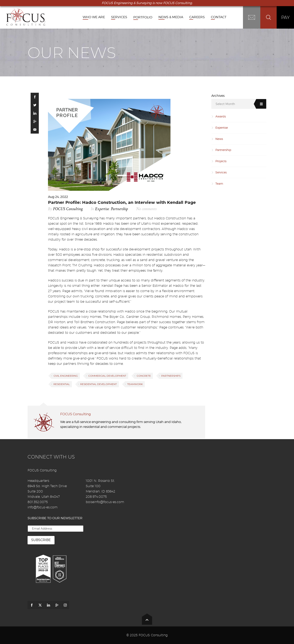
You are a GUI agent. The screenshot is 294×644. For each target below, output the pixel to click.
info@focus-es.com (43, 507)
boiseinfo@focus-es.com (105, 502)
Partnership (119, 209)
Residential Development (99, 384)
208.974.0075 (96, 497)
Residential (62, 384)
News (219, 139)
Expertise (102, 209)
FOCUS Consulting (68, 209)
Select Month (225, 104)
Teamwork (135, 384)
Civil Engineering (66, 376)
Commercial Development (107, 376)
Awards (221, 116)
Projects (221, 161)
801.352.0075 (38, 502)
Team (219, 184)
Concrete (144, 376)
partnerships (171, 376)
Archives (218, 96)
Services (221, 172)
